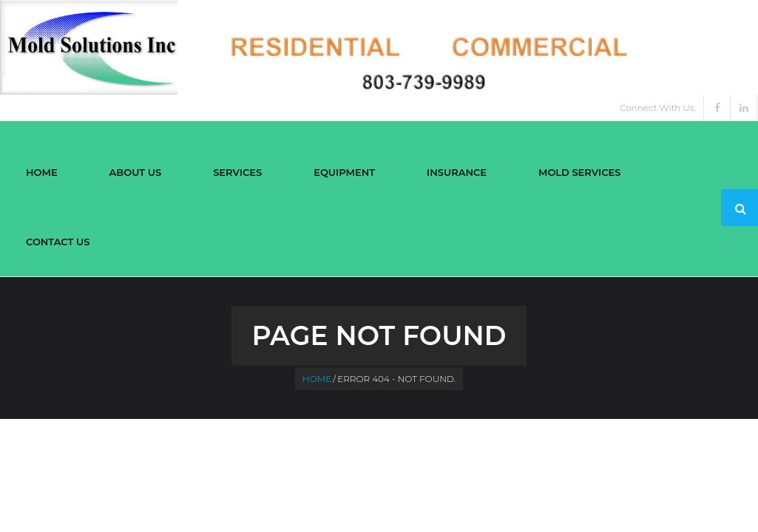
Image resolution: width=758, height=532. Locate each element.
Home (317, 379)
